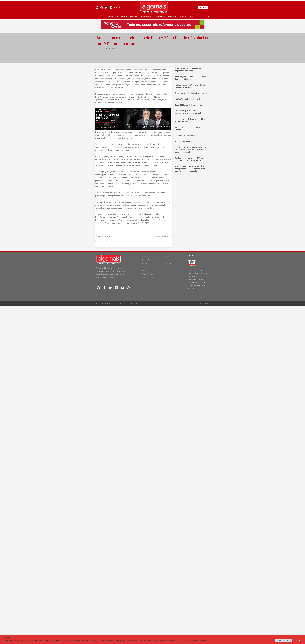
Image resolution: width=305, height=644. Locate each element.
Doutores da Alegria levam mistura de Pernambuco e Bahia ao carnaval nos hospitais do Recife (190, 150)
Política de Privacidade (149, 274)
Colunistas (182, 17)
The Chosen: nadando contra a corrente (191, 93)
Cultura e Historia (160, 17)
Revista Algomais (170, 260)
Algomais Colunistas (148, 278)
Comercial (168, 263)
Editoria (144, 271)
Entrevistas (145, 267)
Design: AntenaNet (205, 303)
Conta (191, 17)
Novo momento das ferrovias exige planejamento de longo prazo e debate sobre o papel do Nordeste (191, 169)
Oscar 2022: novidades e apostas (189, 105)
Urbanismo (134, 17)
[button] (208, 17)
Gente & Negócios (121, 17)
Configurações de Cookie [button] (283, 641)
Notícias (172, 17)
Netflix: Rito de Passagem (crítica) (189, 99)
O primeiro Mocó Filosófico (186, 136)
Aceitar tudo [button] (298, 641)
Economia (109, 17)
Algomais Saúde (146, 17)
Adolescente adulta (183, 142)
